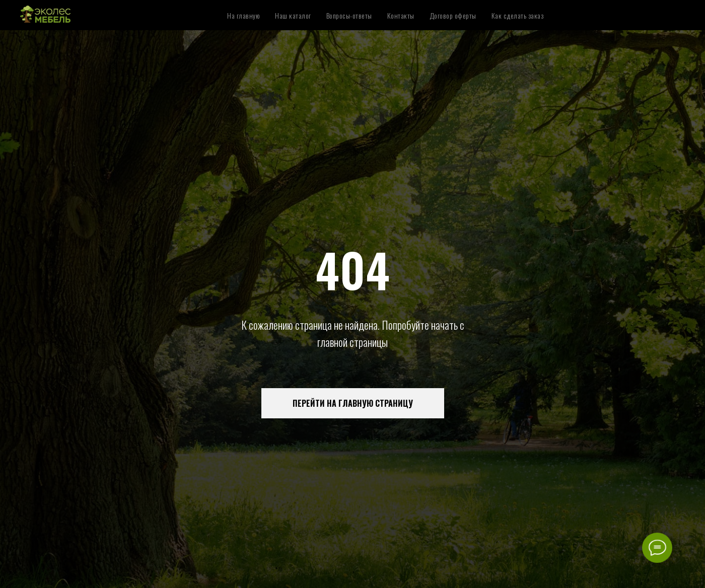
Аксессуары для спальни (553, 6)
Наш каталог (293, 15)
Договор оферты (453, 15)
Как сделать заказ (518, 15)
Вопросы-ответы (349, 15)
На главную (243, 15)
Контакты (401, 15)
